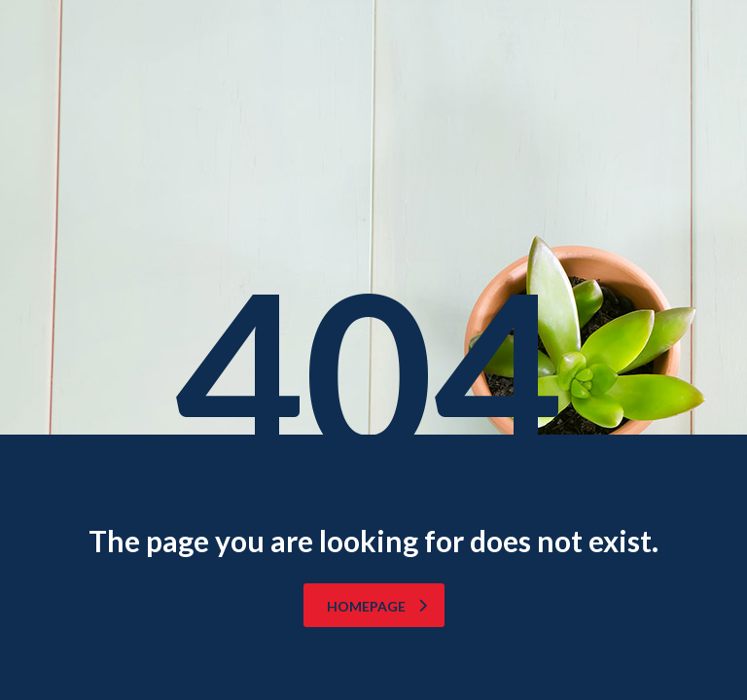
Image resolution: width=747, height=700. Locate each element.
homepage (377, 606)
